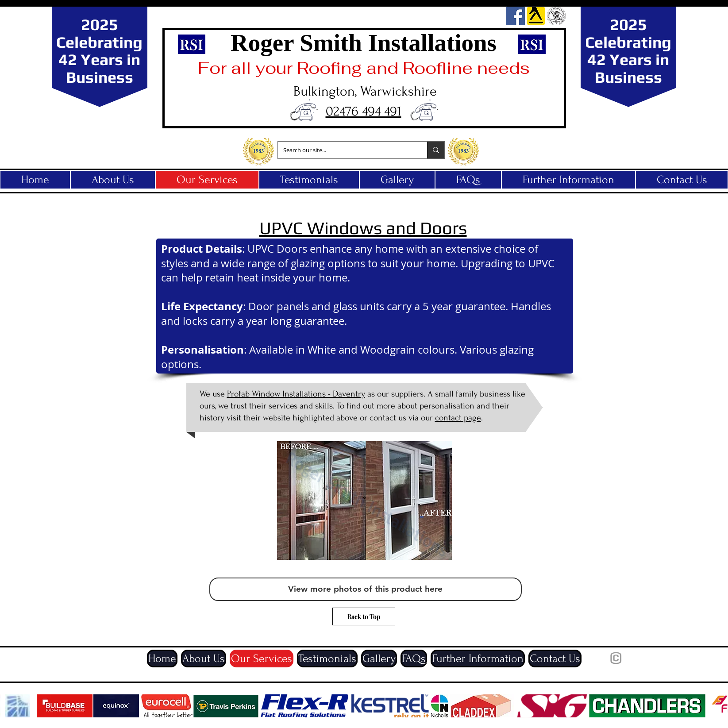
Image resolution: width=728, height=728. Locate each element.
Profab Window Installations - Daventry (296, 394)
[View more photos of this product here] (366, 589)
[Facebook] (516, 16)
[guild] (556, 16)
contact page (458, 418)
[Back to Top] (364, 616)
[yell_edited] (536, 16)
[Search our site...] (346, 150)
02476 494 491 (364, 111)
